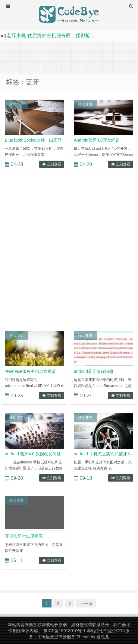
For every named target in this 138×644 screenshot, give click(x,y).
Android (16, 104)
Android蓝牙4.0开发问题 (97, 140)
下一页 (86, 604)
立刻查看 (52, 164)
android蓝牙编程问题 (94, 371)
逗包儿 (103, 637)
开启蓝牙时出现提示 (24, 536)
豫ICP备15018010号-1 (64, 631)
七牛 (104, 631)
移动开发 (85, 104)
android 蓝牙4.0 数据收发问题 (33, 454)
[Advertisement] (69, 57)
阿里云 (48, 637)
